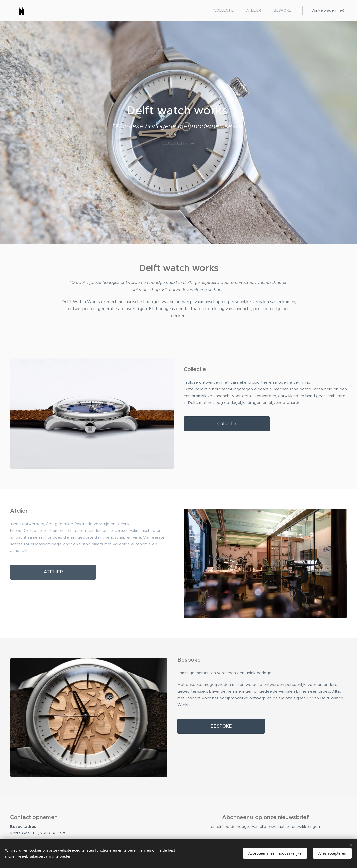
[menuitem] (226, 10)
